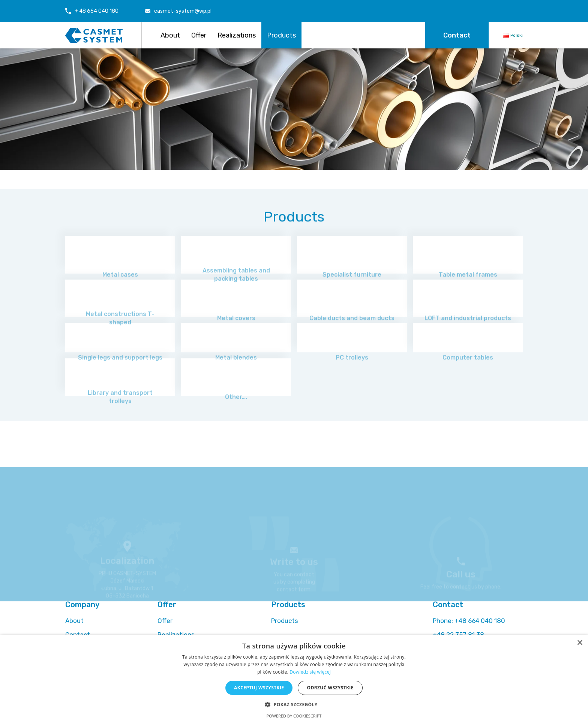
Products (281, 35)
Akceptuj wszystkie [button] (259, 688)
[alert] (294, 678)
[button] (294, 704)
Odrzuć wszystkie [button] (330, 688)
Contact (457, 35)
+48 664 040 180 (469, 621)
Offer (199, 35)
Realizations (237, 35)
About (170, 35)
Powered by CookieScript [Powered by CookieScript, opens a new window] (294, 716)
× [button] (580, 643)
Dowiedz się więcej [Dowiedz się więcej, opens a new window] (310, 672)
